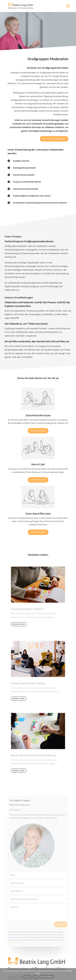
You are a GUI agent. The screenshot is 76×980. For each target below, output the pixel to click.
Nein (35, 977)
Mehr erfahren (38, 431)
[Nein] (73, 974)
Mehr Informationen (47, 977)
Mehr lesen (19, 624)
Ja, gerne (27, 977)
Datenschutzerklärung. (16, 942)
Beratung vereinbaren (54, 139)
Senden (61, 924)
